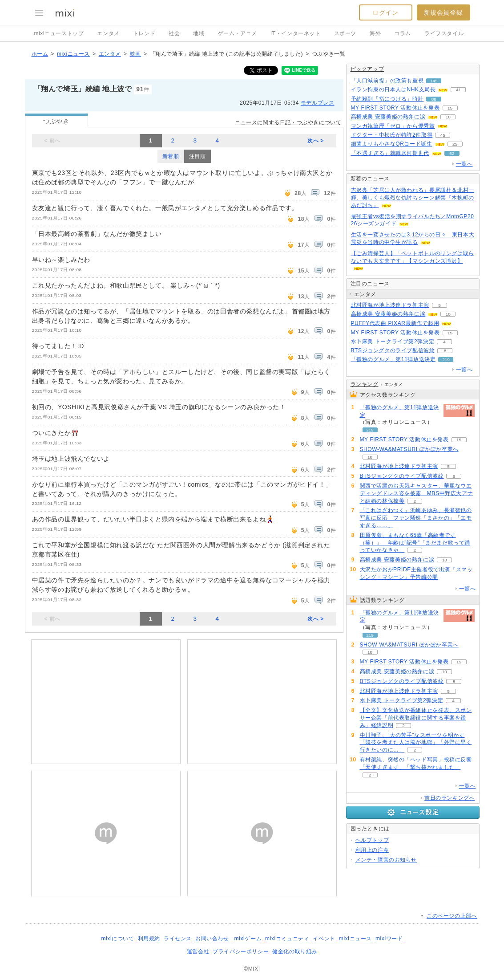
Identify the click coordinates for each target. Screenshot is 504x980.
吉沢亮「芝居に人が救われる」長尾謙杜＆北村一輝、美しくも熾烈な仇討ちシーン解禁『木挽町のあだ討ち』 (413, 198)
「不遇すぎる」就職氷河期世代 (390, 153)
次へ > (316, 141)
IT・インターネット (296, 33)
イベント (324, 939)
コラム (403, 33)
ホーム (40, 54)
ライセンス (178, 939)
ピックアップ (367, 69)
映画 (135, 54)
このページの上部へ (452, 916)
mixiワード (389, 939)
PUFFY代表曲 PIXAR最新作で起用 (395, 323)
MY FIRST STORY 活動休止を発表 (395, 108)
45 (443, 135)
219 (446, 360)
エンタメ (108, 33)
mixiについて (117, 939)
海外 (375, 33)
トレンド (144, 33)
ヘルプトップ (372, 840)
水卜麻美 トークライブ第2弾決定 (393, 342)
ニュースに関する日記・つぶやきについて (288, 122)
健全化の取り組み (295, 952)
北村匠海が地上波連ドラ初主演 (390, 305)
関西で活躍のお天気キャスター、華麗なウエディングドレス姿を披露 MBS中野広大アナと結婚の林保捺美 (417, 493)
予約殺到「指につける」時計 (387, 99)
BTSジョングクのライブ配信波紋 (393, 350)
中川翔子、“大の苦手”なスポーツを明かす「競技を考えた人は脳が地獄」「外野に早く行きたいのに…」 (416, 743)
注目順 (198, 156)
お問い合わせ (212, 939)
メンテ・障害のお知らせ (386, 860)
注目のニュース (370, 284)
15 (450, 108)
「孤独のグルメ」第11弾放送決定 (393, 359)
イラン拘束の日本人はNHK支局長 (393, 89)
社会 (174, 33)
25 (455, 144)
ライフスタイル (444, 33)
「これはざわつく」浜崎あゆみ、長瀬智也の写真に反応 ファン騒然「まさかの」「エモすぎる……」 (416, 518)
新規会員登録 (444, 12)
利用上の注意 (372, 850)
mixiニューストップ (59, 33)
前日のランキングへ (450, 798)
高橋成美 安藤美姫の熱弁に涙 (388, 117)
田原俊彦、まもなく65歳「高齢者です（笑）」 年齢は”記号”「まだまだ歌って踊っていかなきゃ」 (415, 543)
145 (434, 81)
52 (452, 153)
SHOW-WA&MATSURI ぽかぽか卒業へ (409, 449)
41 (458, 90)
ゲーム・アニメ (238, 33)
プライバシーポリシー (241, 952)
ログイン (385, 12)
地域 (199, 33)
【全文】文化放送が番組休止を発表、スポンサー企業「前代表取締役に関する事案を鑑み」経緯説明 (416, 718)
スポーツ (345, 33)
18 (370, 457)
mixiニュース (73, 54)
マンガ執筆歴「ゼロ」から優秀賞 (393, 126)
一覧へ (464, 164)
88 (434, 99)
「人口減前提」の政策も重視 (387, 81)
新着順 (171, 156)
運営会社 (198, 952)
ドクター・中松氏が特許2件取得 (392, 135)
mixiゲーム (248, 939)
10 (448, 117)
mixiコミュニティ (287, 939)
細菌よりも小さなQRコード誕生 (392, 144)
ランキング (365, 384)
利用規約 (149, 939)
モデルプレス (318, 103)
